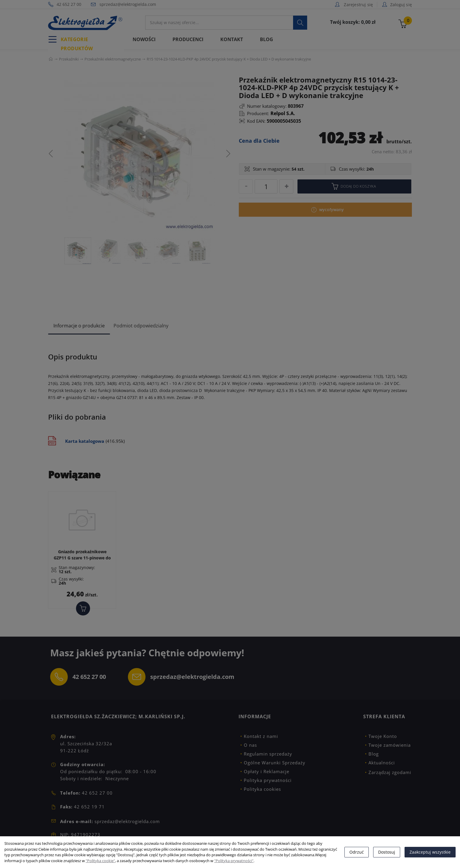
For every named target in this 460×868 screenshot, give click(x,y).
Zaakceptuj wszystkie (430, 852)
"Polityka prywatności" (234, 861)
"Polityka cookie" (100, 861)
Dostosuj (387, 852)
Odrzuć (357, 852)
